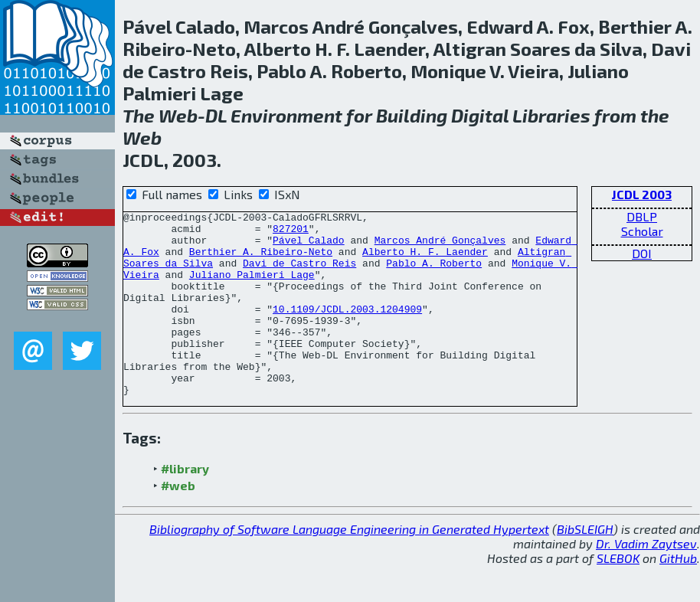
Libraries (551, 115)
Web (178, 115)
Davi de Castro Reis (299, 274)
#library (185, 505)
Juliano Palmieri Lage (252, 288)
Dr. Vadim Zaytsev (646, 580)
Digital (480, 115)
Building (412, 115)
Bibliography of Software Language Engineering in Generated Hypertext (349, 566)
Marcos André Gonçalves (440, 247)
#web (178, 522)
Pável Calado (309, 247)
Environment (286, 115)
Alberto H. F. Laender (425, 260)
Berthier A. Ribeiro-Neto (261, 260)
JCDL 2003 (642, 194)
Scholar (642, 231)
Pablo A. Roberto (434, 274)
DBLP (642, 216)
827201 (291, 233)
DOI (642, 253)
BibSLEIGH (585, 566)
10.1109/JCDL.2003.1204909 (347, 329)
